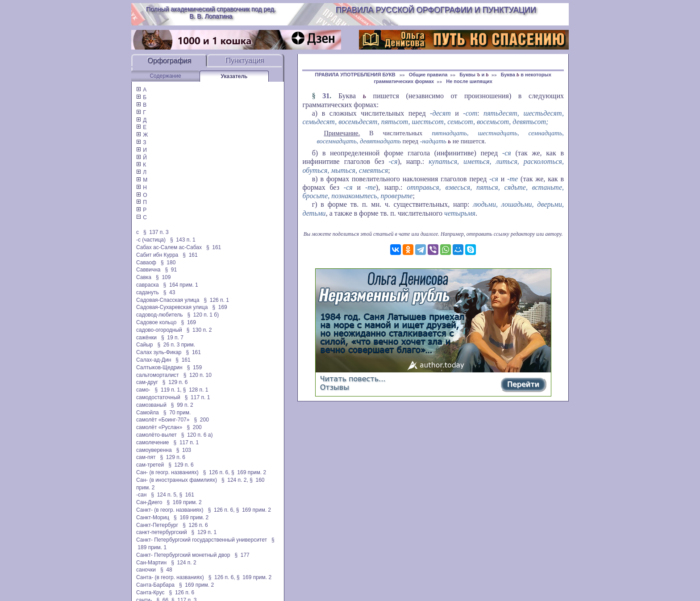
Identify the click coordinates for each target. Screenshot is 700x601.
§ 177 (242, 555)
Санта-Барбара (155, 585)
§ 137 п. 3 (156, 232)
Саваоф (146, 263)
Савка (144, 277)
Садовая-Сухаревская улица (172, 307)
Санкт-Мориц (153, 518)
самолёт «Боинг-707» (163, 420)
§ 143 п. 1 (183, 240)
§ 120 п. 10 (198, 375)
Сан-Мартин (151, 563)
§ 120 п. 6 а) (197, 435)
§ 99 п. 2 (182, 405)
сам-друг (147, 382)
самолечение (153, 442)
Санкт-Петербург (157, 525)
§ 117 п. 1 (198, 397)
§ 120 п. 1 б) (203, 315)
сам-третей (150, 465)
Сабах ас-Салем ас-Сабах (169, 247)
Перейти (523, 384)
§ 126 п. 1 (216, 300)
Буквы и (474, 75)
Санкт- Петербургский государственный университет (202, 540)
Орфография (169, 61)
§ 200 (201, 420)
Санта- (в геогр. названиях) (170, 577)
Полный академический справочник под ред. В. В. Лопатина (211, 13)
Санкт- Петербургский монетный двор (183, 555)
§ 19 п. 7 (172, 338)
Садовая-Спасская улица (168, 300)
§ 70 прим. (177, 413)
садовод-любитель (159, 315)
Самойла (148, 413)
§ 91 (171, 270)
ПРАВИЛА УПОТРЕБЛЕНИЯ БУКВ (356, 75)
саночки (146, 570)
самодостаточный (158, 397)
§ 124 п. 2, (235, 480)
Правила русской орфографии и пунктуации (436, 10)
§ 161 (214, 247)
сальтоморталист (158, 375)
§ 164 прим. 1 (181, 285)
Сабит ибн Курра (157, 255)
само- (143, 390)
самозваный (151, 405)
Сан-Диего (149, 502)
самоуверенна (154, 450)
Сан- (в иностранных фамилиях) (177, 480)
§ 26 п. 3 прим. (177, 345)
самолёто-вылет (156, 435)
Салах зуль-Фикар (159, 352)
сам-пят (146, 457)
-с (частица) (151, 240)
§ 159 (194, 367)
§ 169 (219, 307)
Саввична (148, 270)
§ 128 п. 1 (196, 390)
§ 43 (169, 292)
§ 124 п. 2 (184, 563)
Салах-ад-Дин (154, 360)
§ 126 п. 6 (195, 525)
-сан (141, 495)
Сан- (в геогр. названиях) (167, 472)
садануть (148, 292)
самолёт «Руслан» (159, 427)
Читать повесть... (353, 379)
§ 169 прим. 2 (249, 472)
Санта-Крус (150, 593)
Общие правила (428, 75)
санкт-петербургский (162, 532)
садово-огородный (159, 330)
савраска (148, 285)
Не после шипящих (469, 81)
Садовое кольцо (156, 322)
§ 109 (163, 277)
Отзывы (335, 387)
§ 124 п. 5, (164, 495)
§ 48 (166, 570)
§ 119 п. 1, (168, 390)
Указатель (234, 76)
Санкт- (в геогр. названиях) (170, 510)
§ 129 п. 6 (175, 382)
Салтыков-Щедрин (159, 367)
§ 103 (184, 450)
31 (326, 96)
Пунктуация (245, 61)
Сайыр (144, 345)
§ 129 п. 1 (204, 532)
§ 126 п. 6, (217, 472)
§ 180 (168, 263)
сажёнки (146, 338)
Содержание (165, 76)
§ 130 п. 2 (199, 330)
